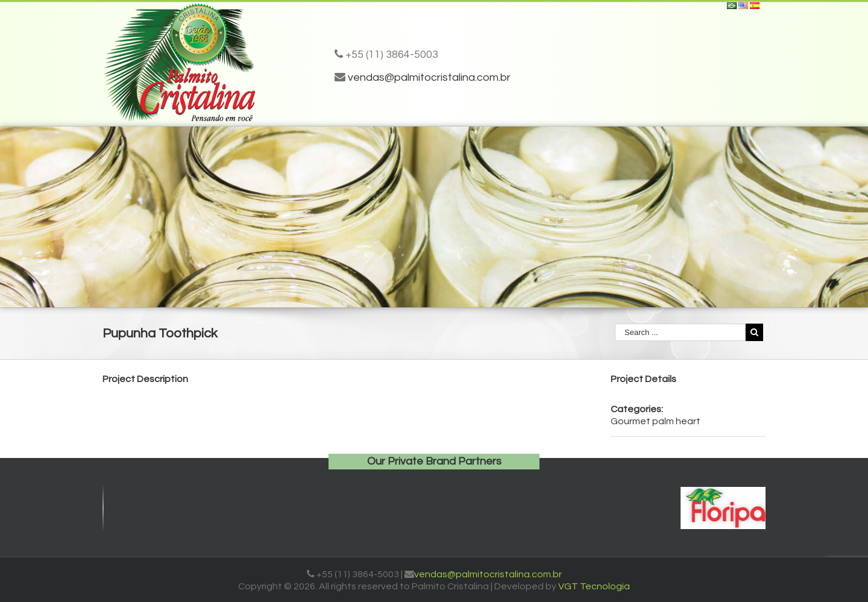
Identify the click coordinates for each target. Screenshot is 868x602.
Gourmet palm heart (656, 421)
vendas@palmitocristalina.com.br (429, 77)
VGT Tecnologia (594, 586)
